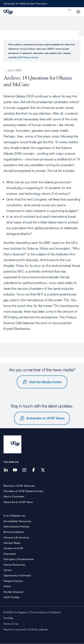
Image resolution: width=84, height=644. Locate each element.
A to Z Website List (14, 516)
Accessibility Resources (17, 521)
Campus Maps (12, 543)
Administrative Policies (17, 526)
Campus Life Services (16, 537)
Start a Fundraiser (14, 496)
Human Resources (14, 565)
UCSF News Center (28, 57)
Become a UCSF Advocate (19, 486)
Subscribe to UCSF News (45, 418)
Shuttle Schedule (13, 592)
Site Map (9, 618)
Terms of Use (11, 624)
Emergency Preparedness (19, 559)
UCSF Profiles (12, 597)
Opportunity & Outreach (17, 575)
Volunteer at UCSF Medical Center (23, 491)
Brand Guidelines (14, 532)
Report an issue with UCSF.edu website (26, 629)
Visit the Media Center (45, 382)
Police (7, 586)
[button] (70, 10)
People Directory (13, 581)
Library (8, 570)
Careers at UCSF (13, 548)
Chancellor (10, 554)
